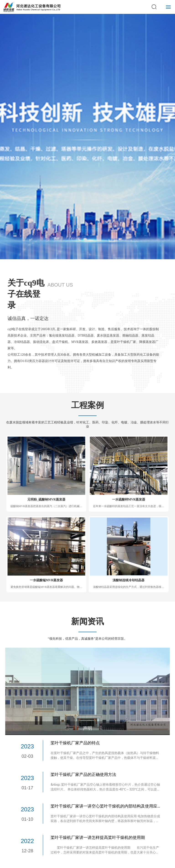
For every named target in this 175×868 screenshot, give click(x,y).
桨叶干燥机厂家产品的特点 (75, 743)
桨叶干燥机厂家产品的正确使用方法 (83, 774)
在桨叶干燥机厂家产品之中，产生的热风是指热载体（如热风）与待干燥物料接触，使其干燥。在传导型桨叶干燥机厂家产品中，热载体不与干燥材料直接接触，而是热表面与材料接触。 (105, 758)
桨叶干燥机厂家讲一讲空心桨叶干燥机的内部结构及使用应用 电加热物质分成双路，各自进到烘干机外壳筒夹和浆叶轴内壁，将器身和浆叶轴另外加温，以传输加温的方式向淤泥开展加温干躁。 (105, 821)
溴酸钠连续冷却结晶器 (129, 580)
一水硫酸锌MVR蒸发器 (129, 499)
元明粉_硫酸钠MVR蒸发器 (46, 499)
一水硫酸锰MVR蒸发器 (46, 580)
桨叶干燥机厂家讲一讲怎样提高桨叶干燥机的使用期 (98, 837)
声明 (87, 728)
